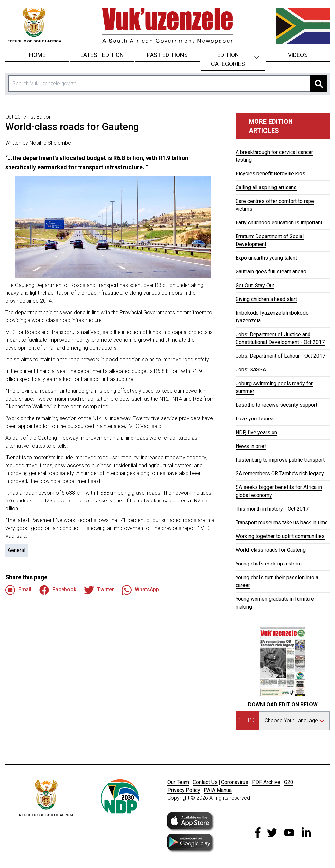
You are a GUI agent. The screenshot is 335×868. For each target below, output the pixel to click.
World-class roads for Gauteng (271, 550)
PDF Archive (266, 782)
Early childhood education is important (279, 223)
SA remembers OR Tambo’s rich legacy (280, 474)
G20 (289, 782)
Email (18, 590)
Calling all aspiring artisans (266, 187)
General (17, 550)
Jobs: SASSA (251, 370)
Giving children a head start (266, 299)
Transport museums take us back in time (282, 523)
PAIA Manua (218, 790)
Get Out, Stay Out (255, 285)
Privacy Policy (184, 790)
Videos (298, 55)
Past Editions (167, 55)
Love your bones (255, 419)
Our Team (178, 782)
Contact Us (205, 782)
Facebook (58, 590)
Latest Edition (102, 55)
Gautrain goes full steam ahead (271, 272)
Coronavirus (235, 782)
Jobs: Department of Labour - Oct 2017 (280, 356)
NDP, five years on (256, 432)
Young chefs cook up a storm (269, 564)
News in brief (251, 446)
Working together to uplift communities (280, 536)
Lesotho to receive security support (276, 405)
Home (37, 55)
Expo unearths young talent (266, 258)
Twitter (99, 590)
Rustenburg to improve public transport (280, 460)
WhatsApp (140, 590)
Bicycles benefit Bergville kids (270, 174)
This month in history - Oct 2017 (272, 509)
